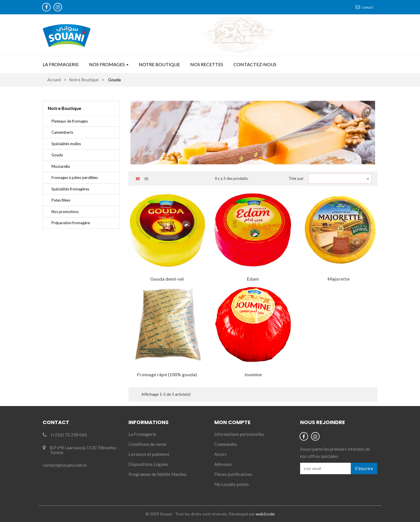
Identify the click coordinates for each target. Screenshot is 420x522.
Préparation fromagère (71, 223)
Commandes (226, 444)
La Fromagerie (142, 434)
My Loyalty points (232, 484)
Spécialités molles (66, 144)
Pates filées (61, 200)
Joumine (253, 374)
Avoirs (220, 454)
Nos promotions (65, 212)
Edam (253, 279)
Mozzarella (61, 166)
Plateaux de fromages (70, 121)
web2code (265, 514)
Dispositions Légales (148, 464)
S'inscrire (364, 468)
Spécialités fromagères (70, 189)
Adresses (223, 464)
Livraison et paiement (149, 454)
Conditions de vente (147, 444)
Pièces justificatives (233, 474)
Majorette (339, 279)
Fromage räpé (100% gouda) (167, 374)
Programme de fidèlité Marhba (157, 474)
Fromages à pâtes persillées (75, 178)
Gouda (57, 155)
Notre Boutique (65, 108)
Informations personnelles (239, 434)
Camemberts (62, 132)
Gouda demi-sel (167, 279)
